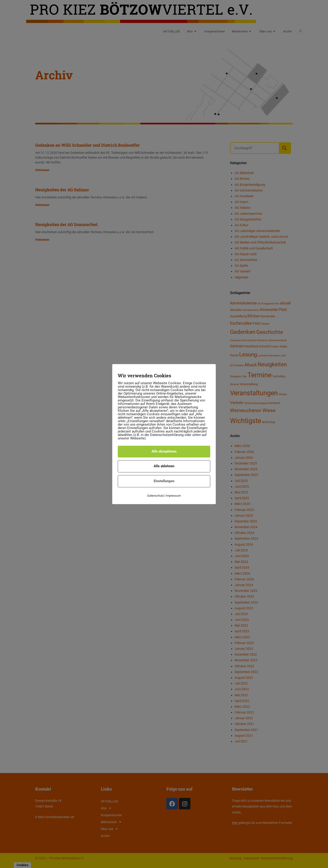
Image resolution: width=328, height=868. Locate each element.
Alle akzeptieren (164, 451)
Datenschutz (155, 496)
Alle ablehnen (164, 466)
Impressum (173, 496)
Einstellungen (164, 481)
